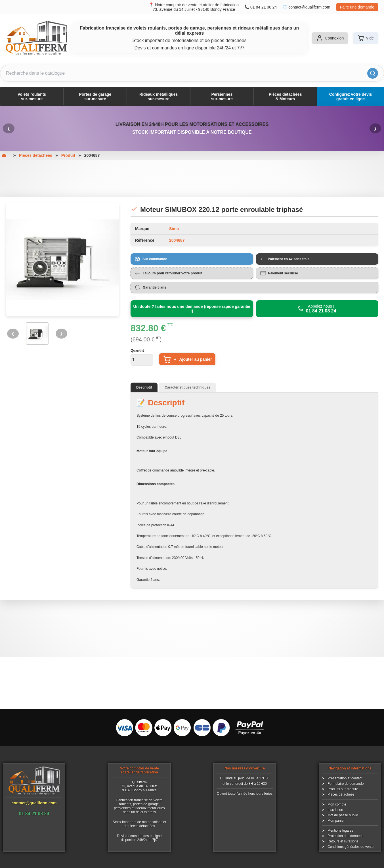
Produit (68, 155)
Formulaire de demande (346, 784)
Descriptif (144, 387)
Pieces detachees (36, 155)
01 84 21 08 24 (264, 7)
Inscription (335, 810)
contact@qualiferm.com (309, 7)
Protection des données (345, 836)
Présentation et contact (345, 778)
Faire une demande (357, 7)
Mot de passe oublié (343, 815)
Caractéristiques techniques (187, 387)
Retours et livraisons (343, 841)
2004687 (92, 155)
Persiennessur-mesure (222, 97)
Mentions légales (340, 831)
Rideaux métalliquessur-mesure (159, 97)
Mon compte (337, 804)
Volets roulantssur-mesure (32, 97)
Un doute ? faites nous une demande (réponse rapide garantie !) (192, 309)
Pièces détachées (341, 794)
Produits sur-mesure (343, 789)
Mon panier (336, 821)
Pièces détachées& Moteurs (285, 97)
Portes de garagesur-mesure (95, 97)
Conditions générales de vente (351, 847)
